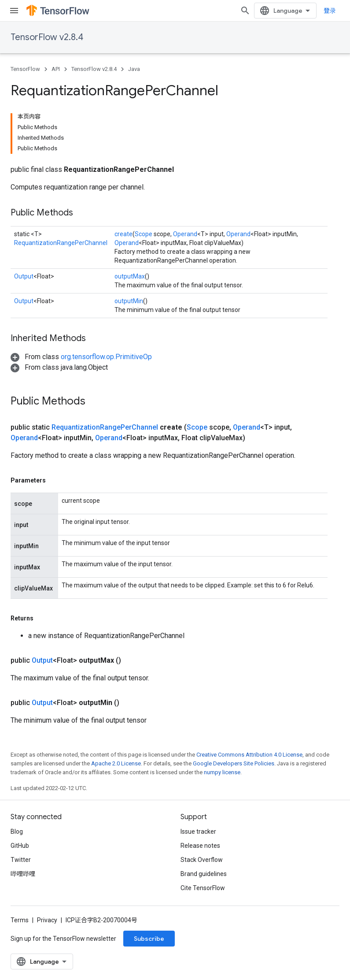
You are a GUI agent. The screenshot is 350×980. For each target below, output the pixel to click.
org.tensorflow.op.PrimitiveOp (106, 357)
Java (134, 69)
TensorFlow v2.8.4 (47, 37)
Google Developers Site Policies (234, 763)
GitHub (20, 846)
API (56, 69)
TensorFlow (25, 69)
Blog (17, 832)
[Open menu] (14, 11)
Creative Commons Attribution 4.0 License (249, 755)
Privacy (47, 920)
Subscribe (149, 939)
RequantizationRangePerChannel (61, 243)
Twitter (21, 860)
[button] (81, 357)
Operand (185, 234)
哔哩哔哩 (23, 874)
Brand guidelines (204, 874)
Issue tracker (198, 832)
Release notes (200, 846)
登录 (330, 11)
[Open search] (245, 11)
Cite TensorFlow (203, 888)
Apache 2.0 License (116, 763)
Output (24, 276)
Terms (20, 920)
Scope (144, 234)
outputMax (130, 276)
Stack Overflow (202, 860)
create (123, 234)
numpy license (222, 772)
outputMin (129, 301)
